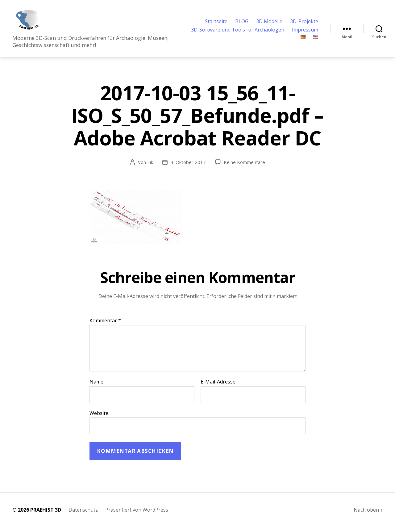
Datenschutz (83, 515)
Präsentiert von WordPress (137, 515)
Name (96, 387)
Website (99, 418)
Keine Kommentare (244, 167)
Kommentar (105, 326)
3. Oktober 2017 (188, 167)
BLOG (242, 24)
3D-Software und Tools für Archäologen (238, 33)
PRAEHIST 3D (46, 515)
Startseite (216, 24)
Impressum (305, 33)
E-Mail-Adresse (218, 387)
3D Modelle (269, 24)
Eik (150, 167)
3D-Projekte (304, 24)
